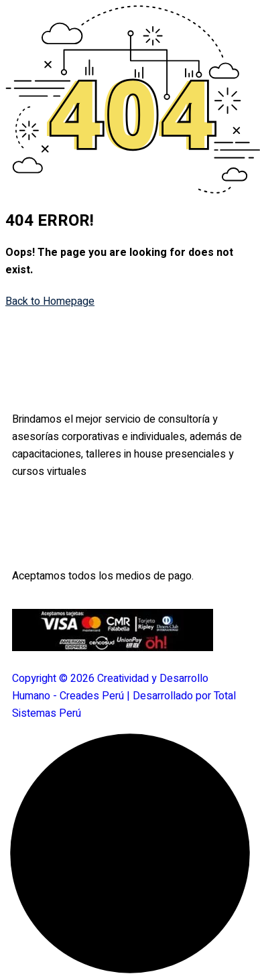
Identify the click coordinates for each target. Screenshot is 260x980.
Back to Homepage (50, 301)
